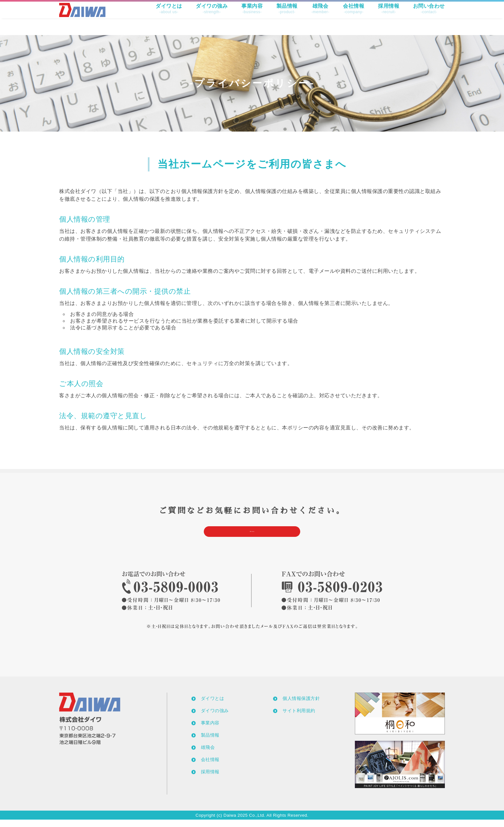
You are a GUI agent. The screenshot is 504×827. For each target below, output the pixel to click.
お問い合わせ (429, 17)
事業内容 (252, 17)
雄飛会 (320, 17)
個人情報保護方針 (301, 706)
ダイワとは (169, 17)
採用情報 (389, 17)
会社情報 (354, 17)
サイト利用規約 (299, 718)
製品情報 (287, 17)
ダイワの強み (212, 17)
